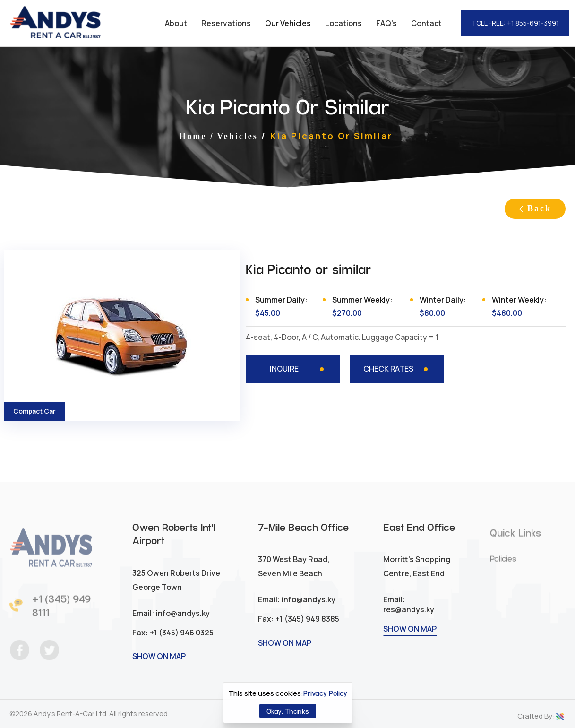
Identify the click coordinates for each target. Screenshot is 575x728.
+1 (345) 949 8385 (307, 630)
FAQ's (386, 23)
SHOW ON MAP (159, 667)
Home (193, 136)
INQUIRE (284, 369)
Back (535, 208)
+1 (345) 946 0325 (181, 643)
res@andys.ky (409, 620)
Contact (426, 23)
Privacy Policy (325, 693)
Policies (503, 563)
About (176, 23)
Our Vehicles (288, 23)
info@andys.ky (182, 624)
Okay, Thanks (288, 711)
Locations (343, 23)
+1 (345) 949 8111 (61, 611)
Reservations (226, 23)
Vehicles (237, 136)
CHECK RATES (388, 369)
